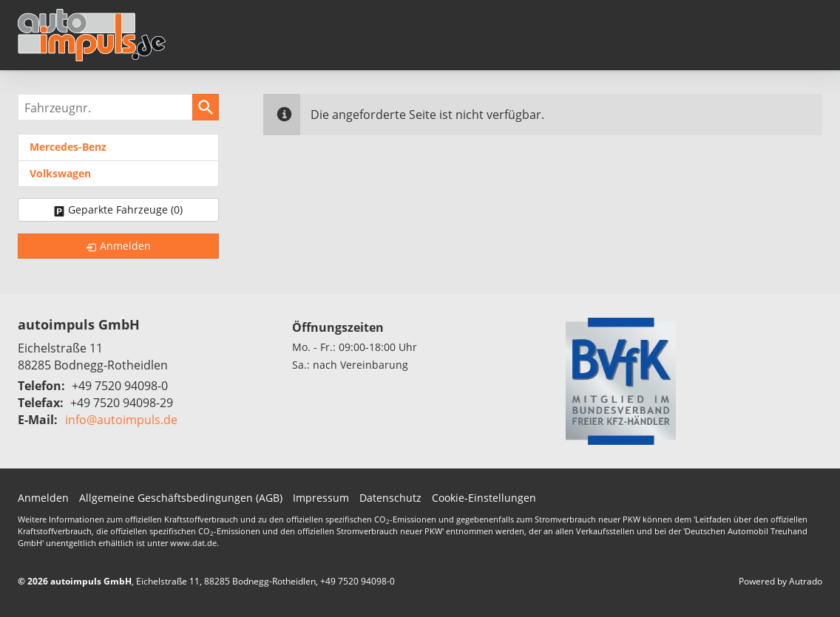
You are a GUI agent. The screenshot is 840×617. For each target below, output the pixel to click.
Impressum (321, 498)
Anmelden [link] (125, 246)
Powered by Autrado (780, 581)
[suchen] (206, 107)
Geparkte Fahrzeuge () (125, 209)
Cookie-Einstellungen (484, 498)
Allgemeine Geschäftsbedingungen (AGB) (181, 498)
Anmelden (43, 498)
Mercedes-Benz (68, 147)
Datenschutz (390, 498)
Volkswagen (60, 173)
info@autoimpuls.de (121, 420)
